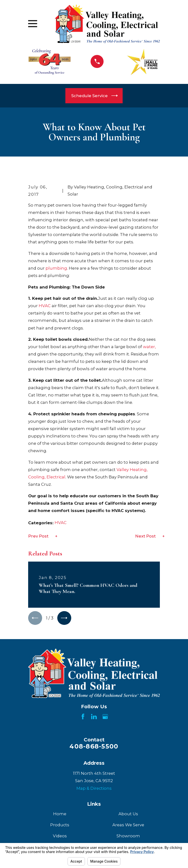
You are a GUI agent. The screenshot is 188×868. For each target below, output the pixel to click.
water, (149, 347)
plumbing (56, 268)
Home (60, 815)
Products (60, 826)
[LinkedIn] (94, 717)
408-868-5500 (94, 747)
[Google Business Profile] (105, 717)
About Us (128, 815)
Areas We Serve (128, 826)
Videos (60, 837)
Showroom (128, 837)
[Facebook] (83, 717)
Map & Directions (94, 789)
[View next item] (66, 618)
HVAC (45, 306)
